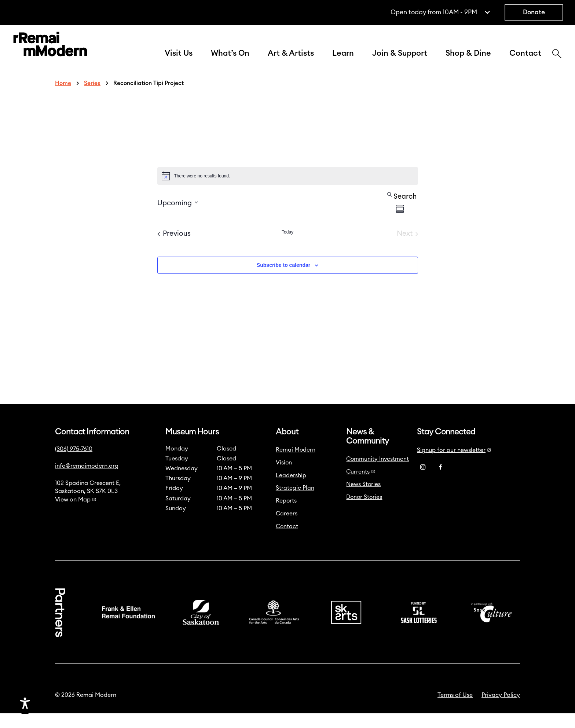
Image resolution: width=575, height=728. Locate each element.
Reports (286, 515)
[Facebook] (440, 482)
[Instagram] (423, 482)
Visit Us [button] (179, 61)
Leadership (291, 490)
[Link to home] (50, 53)
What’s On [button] (230, 61)
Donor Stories (364, 512)
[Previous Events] (174, 249)
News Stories (363, 499)
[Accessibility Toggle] (61, 703)
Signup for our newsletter (454, 465)
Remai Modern (296, 464)
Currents (361, 486)
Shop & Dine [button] (468, 61)
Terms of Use (455, 710)
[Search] (557, 62)
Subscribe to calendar (283, 280)
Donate (534, 12)
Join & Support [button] (400, 61)
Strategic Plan (295, 503)
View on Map (76, 514)
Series (92, 98)
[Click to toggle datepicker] (178, 217)
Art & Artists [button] (291, 61)
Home (63, 98)
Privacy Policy (501, 710)
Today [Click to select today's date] (287, 247)
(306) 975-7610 (74, 464)
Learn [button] (343, 61)
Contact (525, 61)
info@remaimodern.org (87, 481)
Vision (284, 477)
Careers (287, 528)
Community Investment (378, 474)
